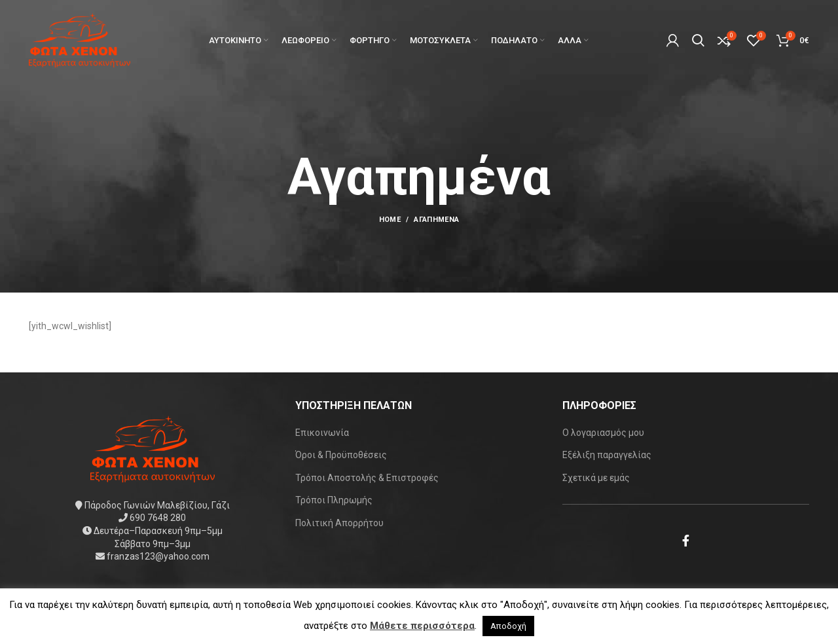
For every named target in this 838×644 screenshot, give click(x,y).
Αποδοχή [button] (508, 626)
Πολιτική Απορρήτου (339, 523)
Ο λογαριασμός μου (603, 433)
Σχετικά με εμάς (596, 478)
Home (390, 220)
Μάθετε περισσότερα (422, 626)
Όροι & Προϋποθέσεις (341, 455)
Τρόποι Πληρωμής (334, 500)
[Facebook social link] (686, 541)
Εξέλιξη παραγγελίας (607, 455)
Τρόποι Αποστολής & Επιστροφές (367, 478)
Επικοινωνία (322, 433)
